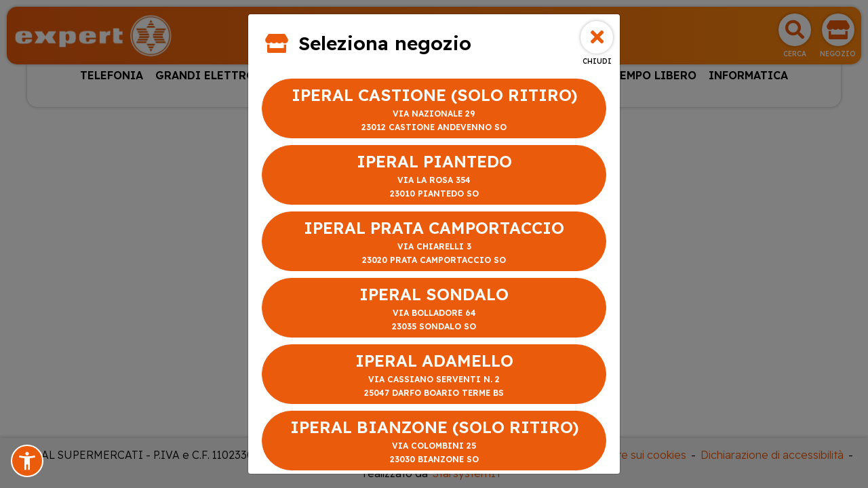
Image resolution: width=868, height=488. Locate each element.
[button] (27, 461)
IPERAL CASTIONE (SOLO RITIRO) (434, 109)
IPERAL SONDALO (434, 309)
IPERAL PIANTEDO (434, 176)
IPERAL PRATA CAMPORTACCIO (434, 242)
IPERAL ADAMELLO (434, 375)
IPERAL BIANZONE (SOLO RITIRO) (434, 442)
